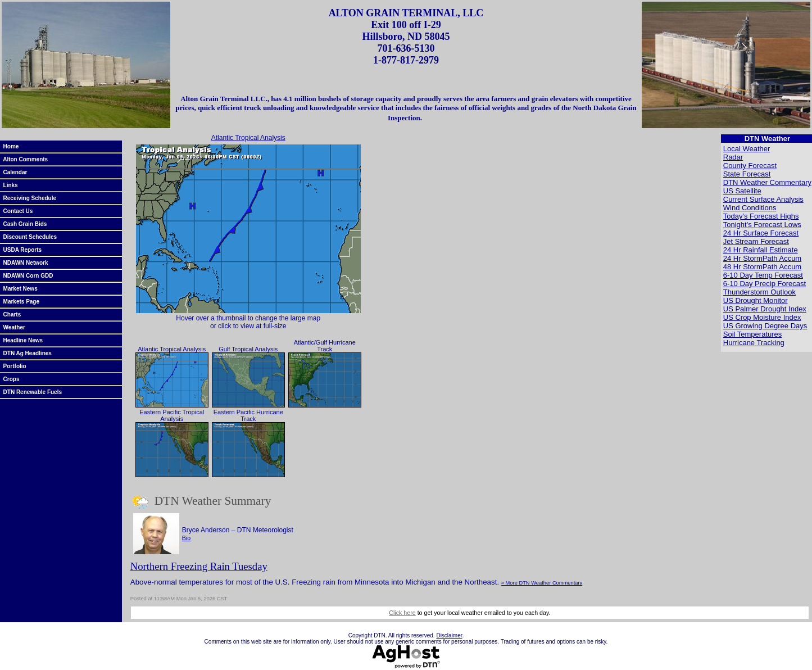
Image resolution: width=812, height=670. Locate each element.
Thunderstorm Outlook (759, 292)
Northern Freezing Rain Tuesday (199, 566)
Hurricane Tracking (754, 343)
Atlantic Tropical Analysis (248, 138)
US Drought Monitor (756, 300)
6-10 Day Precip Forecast (765, 284)
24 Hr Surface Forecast (761, 233)
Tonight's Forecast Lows (762, 225)
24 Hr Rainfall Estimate (761, 250)
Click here (402, 613)
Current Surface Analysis (763, 199)
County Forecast (750, 166)
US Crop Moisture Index (762, 317)
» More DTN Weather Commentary (542, 583)
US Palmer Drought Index (765, 309)
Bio (186, 538)
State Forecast (747, 174)
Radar (733, 157)
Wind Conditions (750, 208)
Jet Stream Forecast (756, 241)
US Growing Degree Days (765, 326)
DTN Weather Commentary (767, 182)
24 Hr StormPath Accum (762, 258)
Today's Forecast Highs (761, 216)
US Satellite (742, 191)
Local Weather (747, 149)
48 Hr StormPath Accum (762, 267)
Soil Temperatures (753, 334)
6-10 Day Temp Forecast (763, 275)
